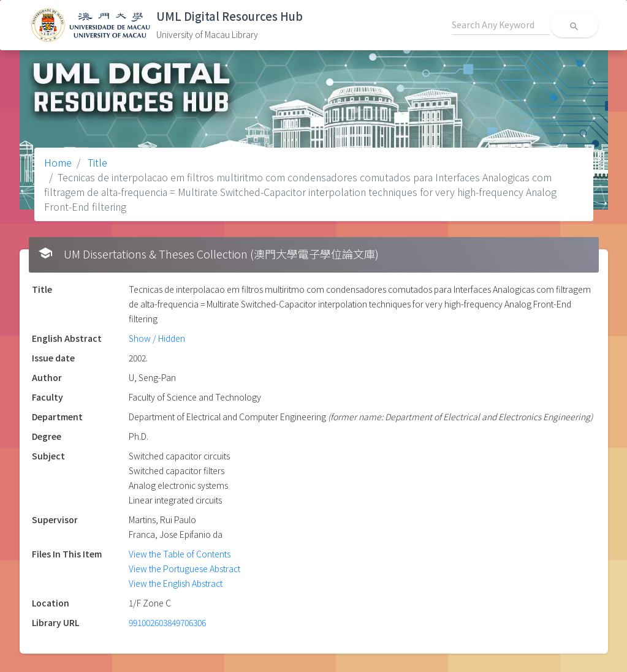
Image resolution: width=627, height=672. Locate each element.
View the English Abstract (176, 583)
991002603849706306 (167, 622)
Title (96, 162)
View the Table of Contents (180, 554)
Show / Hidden (157, 338)
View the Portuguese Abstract (184, 568)
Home (58, 162)
